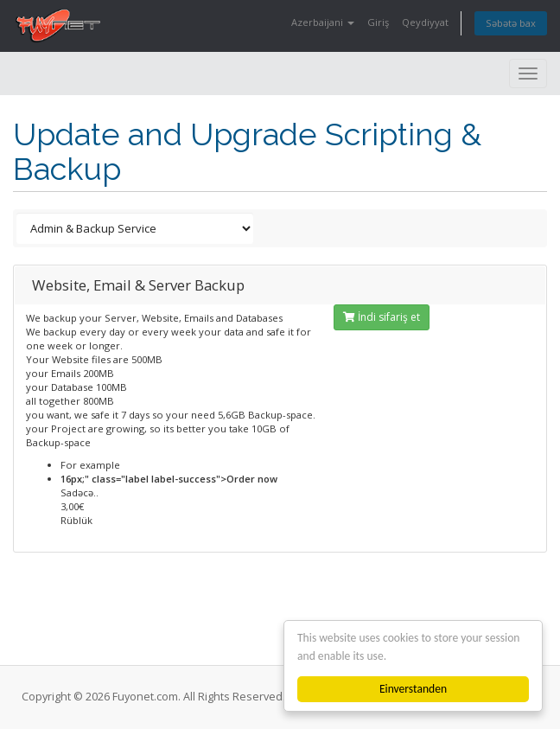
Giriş (378, 22)
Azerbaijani (323, 22)
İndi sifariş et (382, 317)
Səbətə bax (511, 23)
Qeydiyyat (425, 22)
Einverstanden (413, 689)
